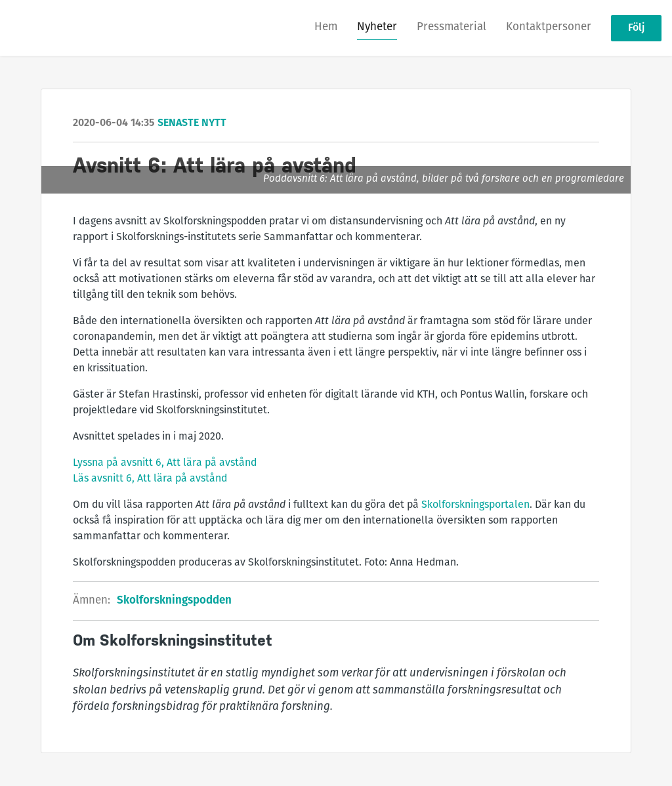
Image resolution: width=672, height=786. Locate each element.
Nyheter (377, 27)
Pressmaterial (451, 27)
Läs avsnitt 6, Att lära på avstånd (150, 479)
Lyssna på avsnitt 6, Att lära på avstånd (165, 463)
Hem (326, 27)
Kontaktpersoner (549, 27)
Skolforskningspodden (174, 601)
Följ (636, 28)
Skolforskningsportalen (475, 505)
